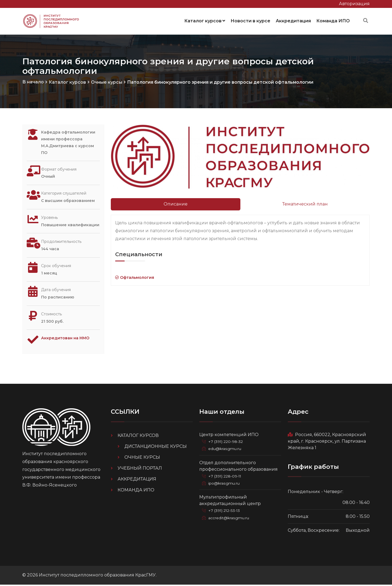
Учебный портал (140, 469)
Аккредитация (293, 20)
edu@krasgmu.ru (225, 450)
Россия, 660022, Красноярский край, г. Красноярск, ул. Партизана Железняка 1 (327, 442)
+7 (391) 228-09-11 (226, 477)
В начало (33, 81)
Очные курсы (107, 81)
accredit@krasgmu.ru (229, 518)
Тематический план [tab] (305, 203)
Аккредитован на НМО (68, 341)
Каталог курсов (205, 20)
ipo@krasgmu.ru (225, 484)
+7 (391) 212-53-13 (225, 511)
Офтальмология (135, 276)
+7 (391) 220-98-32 (227, 443)
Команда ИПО (333, 20)
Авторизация (354, 4)
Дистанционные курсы (156, 447)
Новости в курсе (250, 20)
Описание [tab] (176, 203)
